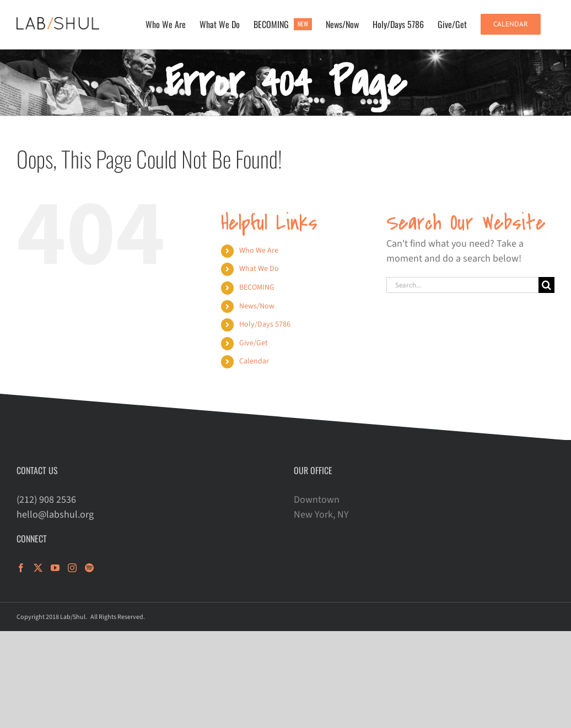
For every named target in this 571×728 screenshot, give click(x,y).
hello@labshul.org (55, 515)
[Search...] (462, 285)
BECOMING (257, 287)
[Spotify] (89, 568)
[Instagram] (72, 568)
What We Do (259, 269)
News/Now (257, 306)
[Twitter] (38, 568)
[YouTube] (55, 568)
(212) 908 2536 (46, 500)
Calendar (254, 361)
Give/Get (254, 343)
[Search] (546, 285)
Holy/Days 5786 (265, 324)
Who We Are (259, 251)
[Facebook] (21, 568)
